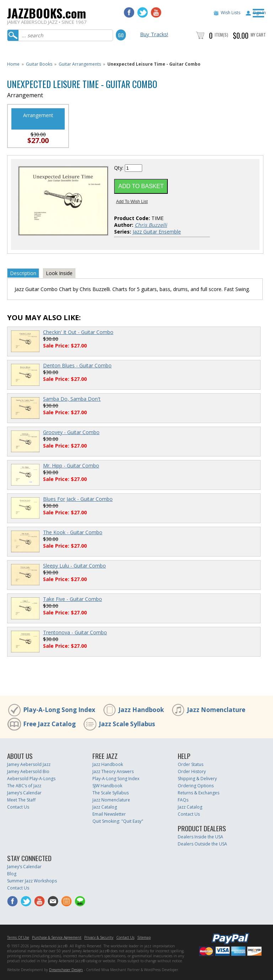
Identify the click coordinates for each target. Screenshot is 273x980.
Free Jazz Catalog (49, 724)
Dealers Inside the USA (200, 837)
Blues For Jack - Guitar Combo (78, 499)
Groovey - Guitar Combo (71, 432)
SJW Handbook (107, 786)
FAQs (183, 800)
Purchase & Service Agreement (57, 937)
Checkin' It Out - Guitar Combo (78, 332)
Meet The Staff (21, 800)
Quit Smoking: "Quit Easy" (118, 821)
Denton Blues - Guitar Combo (77, 365)
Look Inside (59, 273)
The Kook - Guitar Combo (73, 532)
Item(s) (221, 35)
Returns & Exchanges (199, 793)
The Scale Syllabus (111, 793)
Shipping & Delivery (197, 779)
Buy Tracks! (154, 34)
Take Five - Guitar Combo (73, 599)
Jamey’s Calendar (24, 793)
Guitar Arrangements (80, 64)
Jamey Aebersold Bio (28, 771)
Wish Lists (231, 13)
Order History (192, 771)
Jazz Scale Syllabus (127, 724)
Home (13, 64)
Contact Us (18, 807)
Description (23, 273)
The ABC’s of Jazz (24, 786)
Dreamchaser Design (66, 970)
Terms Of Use (18, 937)
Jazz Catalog (105, 807)
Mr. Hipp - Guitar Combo (71, 466)
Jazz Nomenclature (216, 710)
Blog (12, 874)
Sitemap (144, 937)
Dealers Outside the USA (202, 844)
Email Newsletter (109, 814)
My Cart (258, 35)
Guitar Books (39, 64)
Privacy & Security (99, 937)
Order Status (191, 764)
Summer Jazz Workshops (32, 881)
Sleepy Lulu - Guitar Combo (74, 566)
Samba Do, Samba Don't (72, 399)
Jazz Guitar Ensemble (157, 232)
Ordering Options (196, 786)
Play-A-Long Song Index (59, 710)
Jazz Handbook (141, 710)
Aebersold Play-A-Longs (31, 779)
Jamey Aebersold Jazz (29, 764)
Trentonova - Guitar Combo (75, 632)
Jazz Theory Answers (113, 771)
